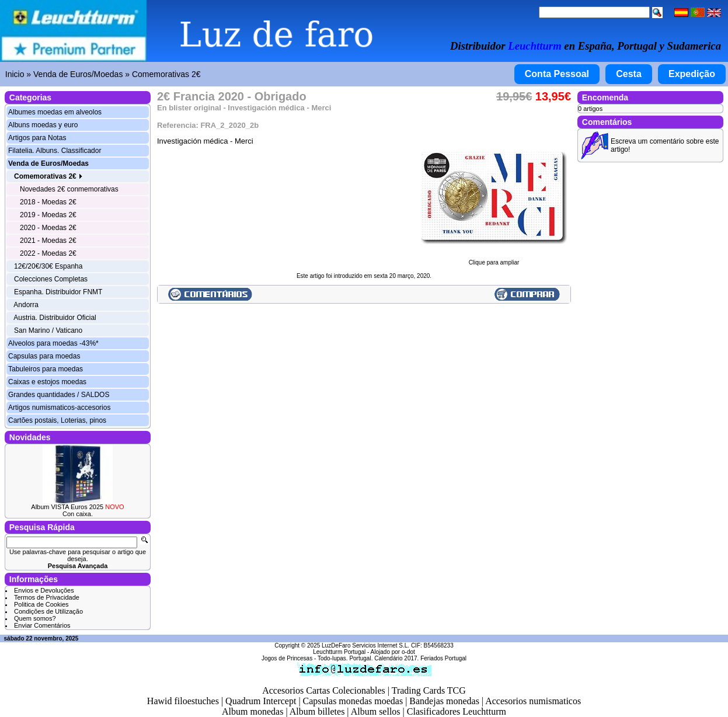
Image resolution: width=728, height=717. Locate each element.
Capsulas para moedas (44, 356)
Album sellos (376, 711)
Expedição (692, 74)
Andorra (26, 305)
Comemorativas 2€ (166, 74)
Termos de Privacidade (47, 597)
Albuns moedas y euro (43, 125)
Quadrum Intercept (261, 701)
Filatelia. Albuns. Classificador (55, 151)
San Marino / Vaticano (48, 330)
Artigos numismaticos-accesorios (59, 408)
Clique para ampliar (494, 260)
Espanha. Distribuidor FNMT (58, 292)
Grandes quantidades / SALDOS (59, 395)
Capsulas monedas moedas (353, 701)
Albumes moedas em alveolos (55, 112)
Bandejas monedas (444, 701)
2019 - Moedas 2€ (48, 215)
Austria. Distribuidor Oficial (55, 318)
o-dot (408, 652)
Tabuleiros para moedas (46, 369)
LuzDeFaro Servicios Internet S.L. (365, 645)
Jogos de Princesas (287, 658)
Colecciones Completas (51, 279)
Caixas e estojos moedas (47, 382)
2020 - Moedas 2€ (48, 228)
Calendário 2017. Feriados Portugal (420, 658)
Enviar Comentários (42, 625)
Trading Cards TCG (429, 690)
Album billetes (317, 711)
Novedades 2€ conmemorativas (69, 189)
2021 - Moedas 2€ (48, 241)
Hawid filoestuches (183, 701)
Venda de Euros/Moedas (78, 74)
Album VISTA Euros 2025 (77, 507)
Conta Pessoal (557, 74)
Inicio (15, 74)
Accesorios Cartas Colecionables (324, 690)
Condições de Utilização (48, 611)
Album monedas (252, 711)
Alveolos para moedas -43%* (53, 343)
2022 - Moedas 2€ (48, 253)
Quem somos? (35, 618)
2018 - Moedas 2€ (48, 202)
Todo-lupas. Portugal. (345, 658)
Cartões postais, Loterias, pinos (57, 420)
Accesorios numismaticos (533, 701)
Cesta (629, 74)
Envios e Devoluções (44, 590)
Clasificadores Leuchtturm (457, 711)
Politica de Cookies (41, 604)
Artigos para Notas (37, 138)
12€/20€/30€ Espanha (48, 266)
